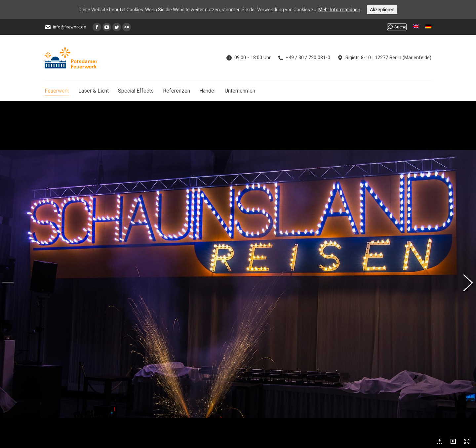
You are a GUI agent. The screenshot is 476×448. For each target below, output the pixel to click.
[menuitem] (416, 27)
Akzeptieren (382, 10)
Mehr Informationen (339, 10)
